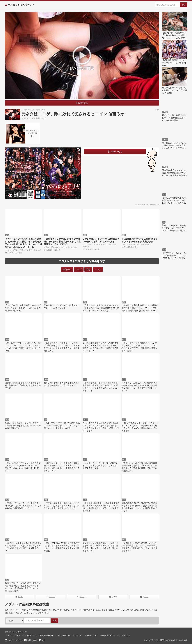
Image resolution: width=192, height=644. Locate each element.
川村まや (148, 244)
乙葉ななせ (24, 250)
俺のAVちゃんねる (108, 635)
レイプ (32, 118)
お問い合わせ (32, 640)
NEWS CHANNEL (47, 635)
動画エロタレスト (13, 635)
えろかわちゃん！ (30, 635)
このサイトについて (15, 640)
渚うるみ (140, 244)
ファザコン (63, 247)
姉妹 (135, 244)
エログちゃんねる (63, 635)
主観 (131, 244)
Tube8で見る (82, 103)
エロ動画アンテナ (91, 635)
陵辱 (38, 118)
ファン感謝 (96, 244)
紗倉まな (104, 244)
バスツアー (87, 244)
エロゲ (43, 118)
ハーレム (8, 250)
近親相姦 (55, 247)
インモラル (77, 635)
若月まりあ (33, 250)
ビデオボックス (124, 635)
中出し (70, 247)
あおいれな (113, 244)
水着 (40, 250)
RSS (44, 640)
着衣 (75, 247)
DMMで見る (116, 152)
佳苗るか (25, 118)
